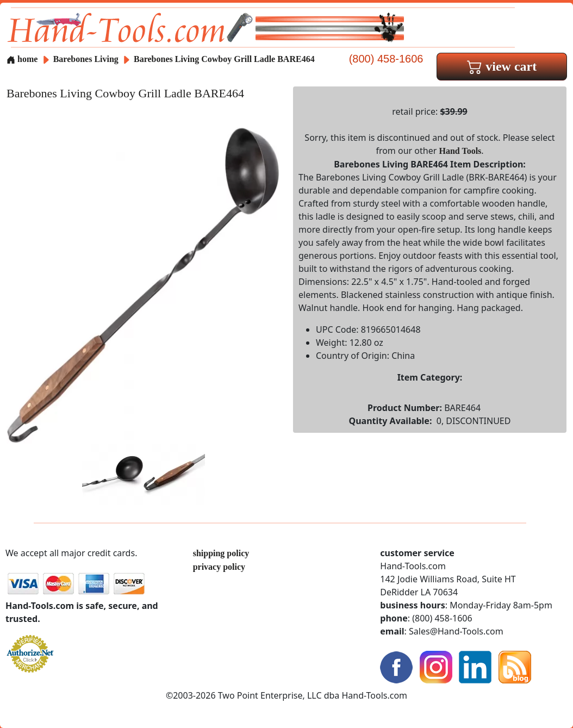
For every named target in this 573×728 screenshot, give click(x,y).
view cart (502, 66)
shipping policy (221, 553)
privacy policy (219, 567)
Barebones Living (87, 59)
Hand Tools (460, 151)
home (22, 59)
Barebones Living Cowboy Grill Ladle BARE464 (224, 59)
